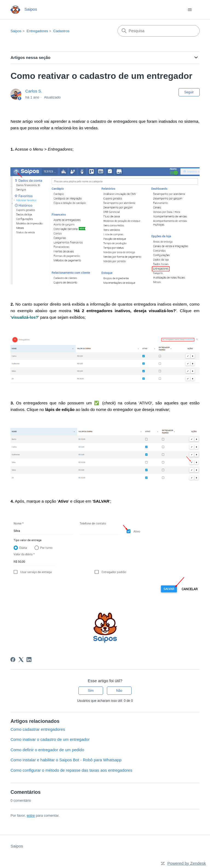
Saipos (16, 31)
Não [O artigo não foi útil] (119, 691)
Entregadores (37, 31)
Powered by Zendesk (187, 863)
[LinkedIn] (29, 660)
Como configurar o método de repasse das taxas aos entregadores (71, 770)
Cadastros (61, 31)
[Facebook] (13, 660)
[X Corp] (21, 660)
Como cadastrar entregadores (38, 729)
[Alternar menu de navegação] (190, 10)
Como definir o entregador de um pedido (47, 750)
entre (31, 815)
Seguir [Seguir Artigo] (189, 92)
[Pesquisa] (159, 31)
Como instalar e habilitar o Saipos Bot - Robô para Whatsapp (66, 760)
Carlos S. (34, 91)
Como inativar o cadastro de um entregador (50, 739)
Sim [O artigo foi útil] (91, 691)
